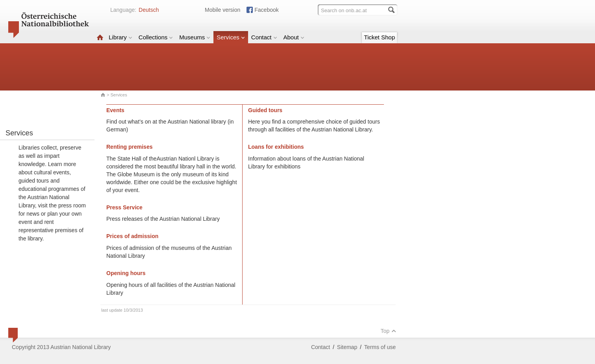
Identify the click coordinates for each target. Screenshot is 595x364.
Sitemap (347, 347)
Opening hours (126, 273)
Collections (156, 37)
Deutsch (149, 10)
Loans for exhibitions (276, 147)
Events (115, 110)
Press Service (124, 207)
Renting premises (129, 147)
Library (120, 37)
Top (388, 331)
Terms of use (380, 347)
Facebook (266, 10)
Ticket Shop (379, 37)
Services (231, 37)
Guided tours (265, 110)
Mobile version (222, 10)
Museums (195, 37)
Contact (264, 37)
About (294, 37)
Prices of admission (132, 236)
